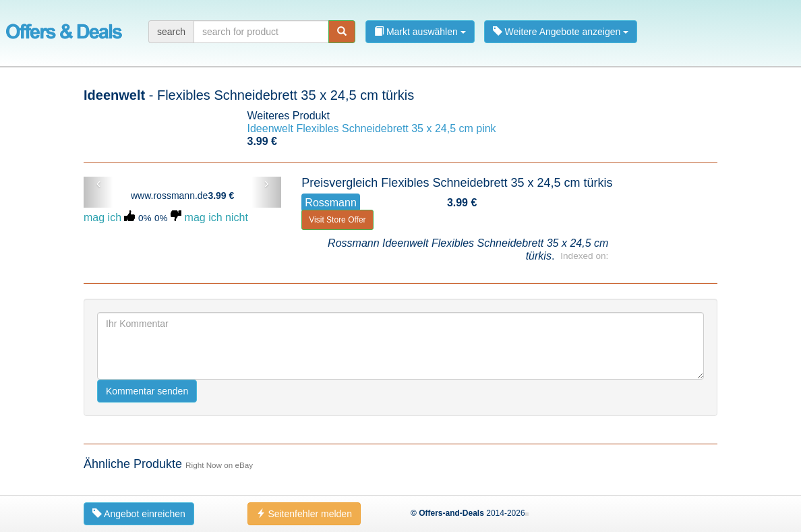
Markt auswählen (420, 32)
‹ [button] (99, 183)
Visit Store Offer (337, 220)
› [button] (267, 183)
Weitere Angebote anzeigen (561, 32)
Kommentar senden (147, 391)
